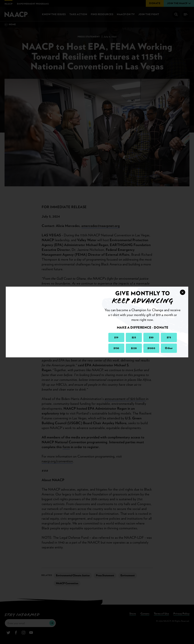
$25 (134, 337)
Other (169, 348)
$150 (116, 348)
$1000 (151, 348)
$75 (169, 337)
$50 (151, 337)
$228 (134, 348)
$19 (116, 337)
